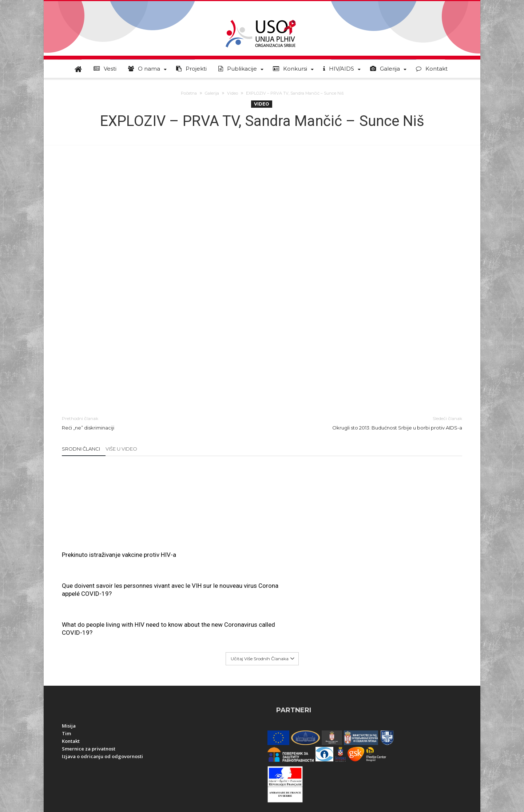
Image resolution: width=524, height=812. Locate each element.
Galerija (212, 93)
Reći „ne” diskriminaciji (156, 423)
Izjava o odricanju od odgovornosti (102, 678)
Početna (189, 93)
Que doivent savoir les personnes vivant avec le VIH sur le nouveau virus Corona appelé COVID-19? (262, 483)
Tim (66, 655)
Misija (69, 648)
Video (233, 93)
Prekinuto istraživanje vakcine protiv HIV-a (119, 555)
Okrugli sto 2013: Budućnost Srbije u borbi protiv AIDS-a (368, 423)
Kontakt (71, 663)
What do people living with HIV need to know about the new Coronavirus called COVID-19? (395, 479)
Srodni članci (81, 449)
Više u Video (121, 449)
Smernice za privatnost (89, 671)
